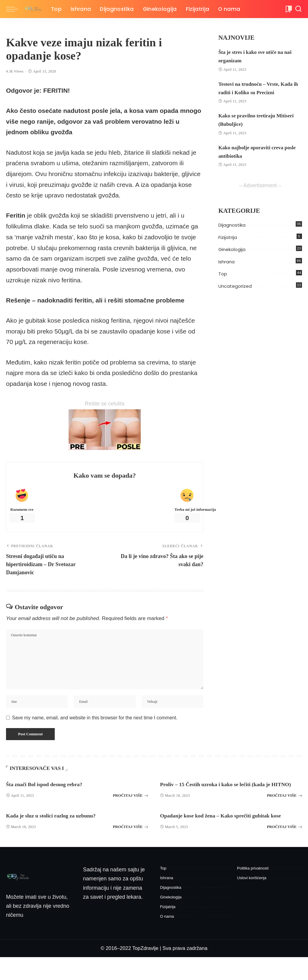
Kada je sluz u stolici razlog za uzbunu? (62, 834)
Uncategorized (235, 286)
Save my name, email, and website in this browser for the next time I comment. (95, 724)
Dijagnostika (232, 225)
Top (223, 274)
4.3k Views (15, 71)
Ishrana (226, 262)
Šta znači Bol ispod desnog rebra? (54, 795)
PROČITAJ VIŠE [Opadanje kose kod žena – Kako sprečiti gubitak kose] (284, 850)
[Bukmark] (288, 9)
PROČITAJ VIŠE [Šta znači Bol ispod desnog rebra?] (130, 806)
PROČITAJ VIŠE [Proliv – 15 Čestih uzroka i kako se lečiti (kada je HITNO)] (284, 810)
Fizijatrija (228, 237)
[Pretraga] (298, 9)
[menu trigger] (15, 9)
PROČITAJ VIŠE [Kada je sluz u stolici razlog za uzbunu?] (130, 845)
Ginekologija (232, 249)
